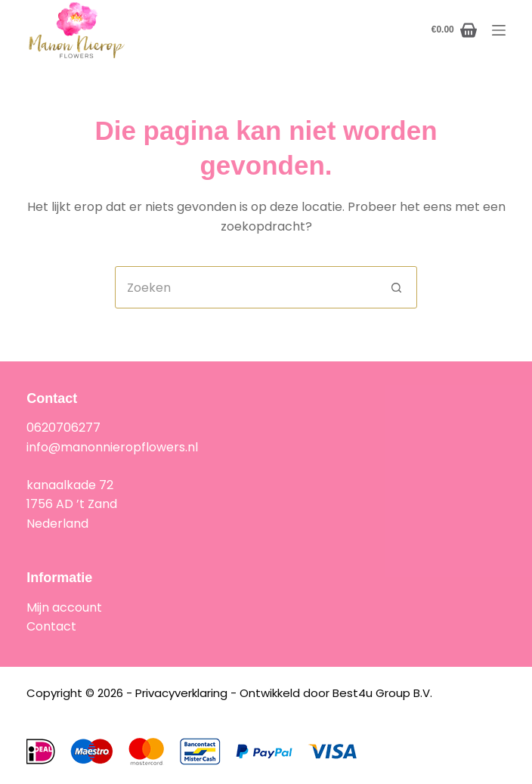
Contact (51, 626)
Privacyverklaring (181, 693)
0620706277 (63, 428)
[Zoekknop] (396, 287)
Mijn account (64, 607)
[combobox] (246, 287)
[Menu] (499, 30)
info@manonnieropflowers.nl (112, 447)
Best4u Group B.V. (382, 693)
